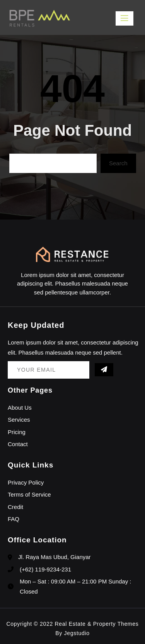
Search (118, 163)
